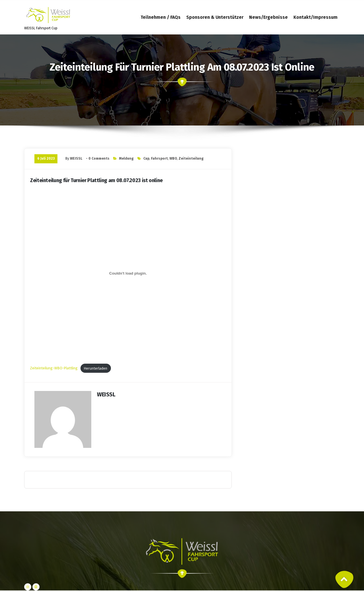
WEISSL (76, 158)
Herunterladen (96, 368)
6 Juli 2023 (46, 158)
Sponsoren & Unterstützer (215, 17)
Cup (146, 158)
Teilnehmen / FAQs (161, 17)
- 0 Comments (98, 158)
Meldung (126, 158)
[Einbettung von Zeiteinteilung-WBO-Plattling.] (128, 273)
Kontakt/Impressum (316, 17)
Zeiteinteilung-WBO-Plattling (54, 368)
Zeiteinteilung (191, 158)
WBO (173, 158)
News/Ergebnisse (268, 17)
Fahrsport (159, 158)
